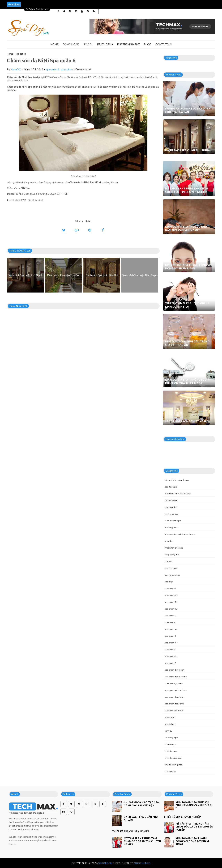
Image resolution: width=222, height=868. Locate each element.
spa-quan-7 (171, 649)
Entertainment (128, 44)
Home (54, 44)
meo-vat (169, 561)
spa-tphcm (21, 54)
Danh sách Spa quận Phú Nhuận (188, 150)
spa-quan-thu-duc (174, 710)
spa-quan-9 (171, 663)
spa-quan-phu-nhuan (176, 690)
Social (88, 44)
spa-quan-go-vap (174, 683)
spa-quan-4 (171, 629)
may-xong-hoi (172, 555)
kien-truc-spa (172, 514)
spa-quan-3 (171, 622)
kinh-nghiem (171, 527)
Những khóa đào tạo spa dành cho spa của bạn (188, 110)
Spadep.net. (107, 863)
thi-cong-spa (171, 738)
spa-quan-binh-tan (174, 670)
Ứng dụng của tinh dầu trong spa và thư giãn (187, 343)
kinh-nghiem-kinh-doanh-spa (180, 534)
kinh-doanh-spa (173, 521)
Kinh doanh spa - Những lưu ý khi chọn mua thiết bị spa (187, 381)
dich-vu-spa (171, 500)
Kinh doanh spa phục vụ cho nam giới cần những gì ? (186, 228)
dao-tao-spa (171, 487)
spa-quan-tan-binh (174, 697)
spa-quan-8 (171, 656)
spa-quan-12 (171, 609)
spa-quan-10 (171, 595)
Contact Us (164, 44)
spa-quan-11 (171, 602)
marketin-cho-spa (174, 548)
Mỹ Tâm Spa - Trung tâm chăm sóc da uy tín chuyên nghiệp (187, 190)
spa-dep (169, 582)
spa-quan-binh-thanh (176, 677)
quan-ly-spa (171, 568)
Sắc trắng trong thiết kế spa (187, 421)
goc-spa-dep (171, 507)
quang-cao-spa (172, 575)
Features (105, 44)
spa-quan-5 (170, 636)
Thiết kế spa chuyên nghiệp (131, 831)
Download (71, 44)
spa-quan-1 (170, 588)
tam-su (168, 731)
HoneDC (16, 69)
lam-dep (169, 541)
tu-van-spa (170, 771)
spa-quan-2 (171, 616)
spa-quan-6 (53, 69)
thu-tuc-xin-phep (174, 765)
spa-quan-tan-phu (174, 704)
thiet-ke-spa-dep (173, 758)
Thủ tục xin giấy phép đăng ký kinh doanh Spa (187, 305)
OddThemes (142, 863)
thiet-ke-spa (171, 751)
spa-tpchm (170, 717)
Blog (148, 44)
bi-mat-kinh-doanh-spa (177, 480)
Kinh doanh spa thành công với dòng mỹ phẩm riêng (189, 267)
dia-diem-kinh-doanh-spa (178, 494)
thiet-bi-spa (171, 744)
